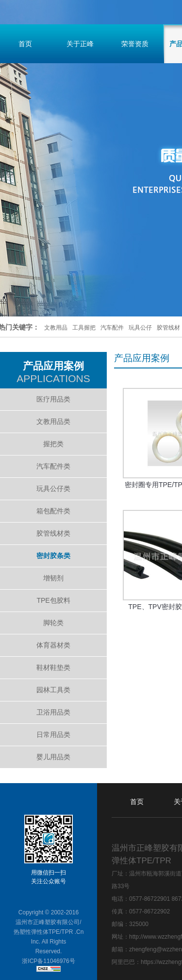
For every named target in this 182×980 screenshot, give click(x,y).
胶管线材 (168, 328)
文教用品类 (53, 421)
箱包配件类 (53, 511)
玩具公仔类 (53, 489)
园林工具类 (53, 690)
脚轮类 (53, 623)
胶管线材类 (53, 533)
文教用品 (56, 328)
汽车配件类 (53, 466)
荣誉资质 (135, 44)
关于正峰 (80, 44)
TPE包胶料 (53, 600)
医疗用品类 (53, 399)
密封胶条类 (53, 556)
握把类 (53, 444)
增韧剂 (53, 578)
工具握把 (84, 328)
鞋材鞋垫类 (53, 667)
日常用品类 (53, 735)
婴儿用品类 (53, 757)
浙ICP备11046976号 (48, 961)
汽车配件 (112, 328)
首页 (137, 802)
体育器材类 (53, 645)
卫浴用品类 (53, 712)
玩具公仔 (140, 328)
